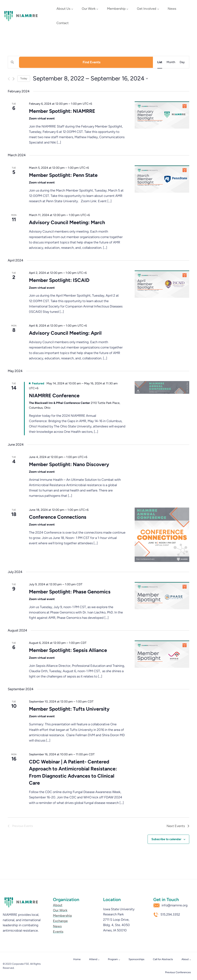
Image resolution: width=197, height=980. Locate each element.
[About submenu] (190, 960)
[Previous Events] (9, 79)
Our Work (89, 9)
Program (113, 959)
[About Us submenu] (72, 9)
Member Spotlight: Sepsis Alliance (68, 650)
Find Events (91, 62)
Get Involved (147, 9)
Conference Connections (58, 517)
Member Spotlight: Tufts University (69, 709)
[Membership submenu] (127, 9)
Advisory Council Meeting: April (65, 333)
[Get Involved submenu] (158, 9)
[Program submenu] (119, 960)
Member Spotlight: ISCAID (59, 280)
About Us (63, 9)
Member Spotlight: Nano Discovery (69, 464)
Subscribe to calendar (166, 839)
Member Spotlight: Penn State (63, 175)
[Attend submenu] (99, 960)
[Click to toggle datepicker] (90, 78)
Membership (116, 9)
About (185, 959)
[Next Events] (14, 79)
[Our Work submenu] (97, 9)
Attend (93, 959)
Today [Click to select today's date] (24, 78)
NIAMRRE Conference (54, 396)
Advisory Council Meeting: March (67, 222)
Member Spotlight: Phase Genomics (70, 592)
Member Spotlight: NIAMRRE (62, 111)
